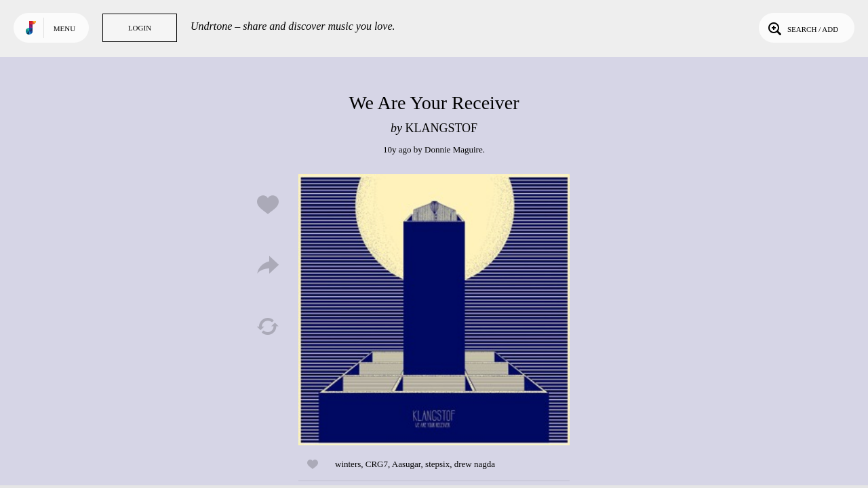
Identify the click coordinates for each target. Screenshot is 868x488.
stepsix (437, 464)
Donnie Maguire (454, 149)
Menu (64, 28)
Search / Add (802, 28)
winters (348, 464)
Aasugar (407, 464)
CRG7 (377, 464)
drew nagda (475, 464)
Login (140, 28)
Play (434, 310)
